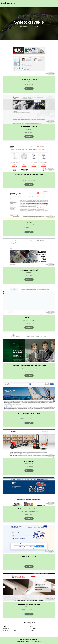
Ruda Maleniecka (8, 632)
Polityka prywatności (32, 639)
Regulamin (23, 639)
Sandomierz (33, 628)
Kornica (32, 630)
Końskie (5, 627)
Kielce (32, 627)
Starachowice (7, 628)
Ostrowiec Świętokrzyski (10, 630)
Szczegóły (29, 89)
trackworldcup (21, 641)
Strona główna (24, 26)
